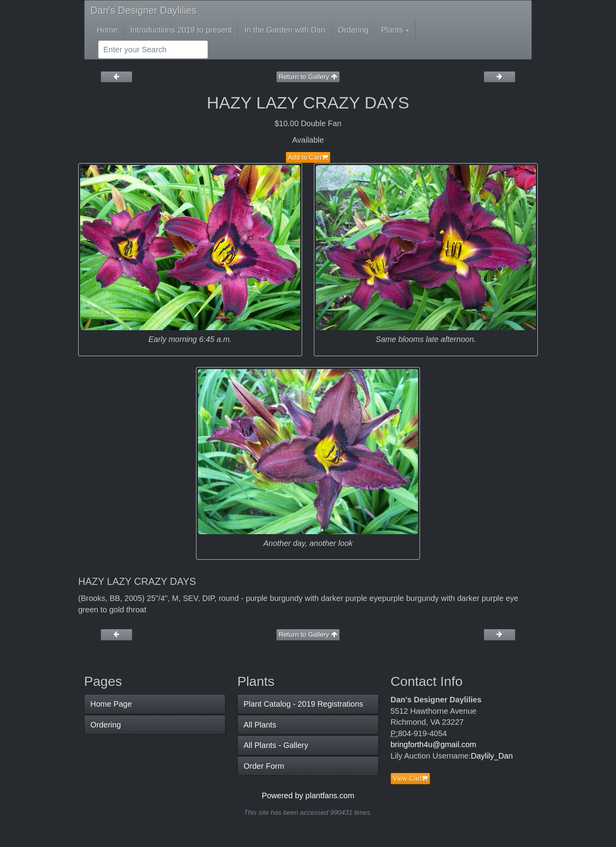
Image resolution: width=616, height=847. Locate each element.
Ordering (353, 30)
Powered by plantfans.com (308, 796)
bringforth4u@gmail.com (433, 744)
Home (107, 30)
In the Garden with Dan (285, 30)
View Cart (410, 778)
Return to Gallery (308, 77)
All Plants (260, 725)
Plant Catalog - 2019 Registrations (303, 704)
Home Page (111, 704)
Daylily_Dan (492, 756)
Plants (395, 30)
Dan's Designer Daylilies (143, 10)
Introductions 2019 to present (181, 30)
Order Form (264, 766)
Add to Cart (308, 157)
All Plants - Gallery (276, 745)
